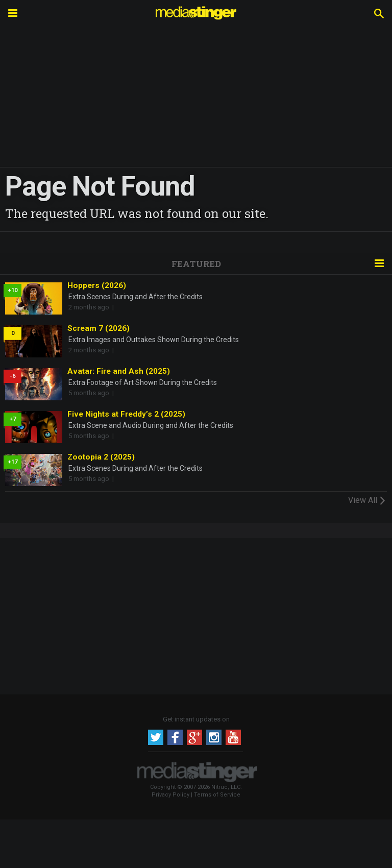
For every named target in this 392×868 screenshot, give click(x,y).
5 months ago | (93, 393)
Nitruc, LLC (226, 787)
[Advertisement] (196, 615)
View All (367, 500)
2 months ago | (93, 307)
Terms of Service (217, 795)
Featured (196, 264)
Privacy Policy (170, 795)
